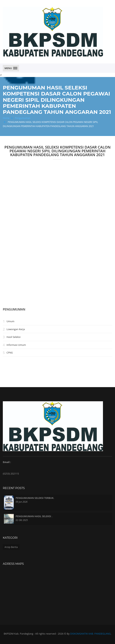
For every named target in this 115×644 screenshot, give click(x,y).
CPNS (10, 353)
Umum (11, 321)
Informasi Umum (16, 345)
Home (6, 118)
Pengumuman (23, 118)
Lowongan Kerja (16, 329)
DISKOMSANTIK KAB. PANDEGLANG (90, 634)
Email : (7, 462)
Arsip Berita (11, 547)
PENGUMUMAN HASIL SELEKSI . (34, 516)
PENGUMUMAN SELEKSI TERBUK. (35, 498)
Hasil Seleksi (14, 337)
